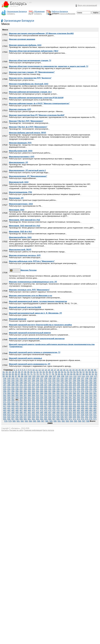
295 (70, 393)
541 (42, 417)
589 (51, 421)
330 (25, 398)
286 (33, 393)
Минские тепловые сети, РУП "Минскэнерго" (29, 290)
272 (70, 391)
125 (33, 378)
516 (33, 415)
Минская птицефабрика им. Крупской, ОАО (29, 84)
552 (87, 417)
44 (44, 372)
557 (13, 419)
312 (46, 395)
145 (21, 381)
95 (10, 376)
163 (95, 381)
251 (78, 389)
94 (7, 376)
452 (54, 408)
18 (58, 370)
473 (46, 410)
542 (46, 417)
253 (87, 389)
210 (5, 387)
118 (5, 378)
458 (78, 408)
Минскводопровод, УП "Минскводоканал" (28, 176)
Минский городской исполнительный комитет (30, 333)
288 (42, 393)
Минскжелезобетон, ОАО (20, 237)
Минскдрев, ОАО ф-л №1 (20, 231)
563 (38, 419)
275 (83, 391)
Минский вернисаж (18, 319)
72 (34, 374)
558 (17, 419)
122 (21, 378)
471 (38, 410)
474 (50, 410)
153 (54, 381)
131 (58, 378)
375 (21, 402)
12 (40, 370)
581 (18, 421)
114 (83, 376)
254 (91, 389)
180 (70, 383)
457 (74, 408)
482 (83, 410)
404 (46, 404)
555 (5, 419)
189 (13, 385)
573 (78, 419)
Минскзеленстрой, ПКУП (20, 250)
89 (87, 374)
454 (62, 408)
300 (91, 393)
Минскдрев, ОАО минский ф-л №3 (25, 226)
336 (50, 398)
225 (66, 387)
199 (54, 385)
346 (91, 398)
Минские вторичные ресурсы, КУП (25, 255)
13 (43, 370)
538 (29, 417)
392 (91, 402)
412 (78, 404)
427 (46, 406)
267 (50, 391)
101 (30, 376)
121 (17, 378)
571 (70, 419)
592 (63, 421)
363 (66, 400)
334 (42, 398)
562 (33, 419)
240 (33, 389)
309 (33, 395)
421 (21, 406)
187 (5, 385)
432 (66, 406)
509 (5, 415)
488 (13, 413)
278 (95, 391)
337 (54, 398)
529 (87, 415)
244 (50, 389)
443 (17, 408)
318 (70, 395)
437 (87, 406)
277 (91, 391)
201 (62, 385)
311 (42, 395)
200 (58, 385)
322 (87, 395)
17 (55, 370)
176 (54, 383)
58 (87, 372)
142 (9, 381)
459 (83, 408)
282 (17, 393)
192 (25, 385)
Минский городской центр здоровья (25, 358)
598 (88, 421)
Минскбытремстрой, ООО (21, 151)
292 (58, 393)
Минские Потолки (23, 270)
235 (13, 389)
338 (58, 398)
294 (66, 393)
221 (50, 387)
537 (25, 417)
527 (78, 415)
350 (13, 400)
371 (5, 402)
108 (58, 376)
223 (58, 387)
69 (25, 374)
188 (9, 385)
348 (5, 400)
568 (58, 419)
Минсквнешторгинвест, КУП (22, 157)
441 (9, 408)
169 (25, 383)
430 (58, 406)
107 (54, 376)
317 (66, 395)
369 (91, 400)
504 (78, 413)
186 (95, 383)
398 (21, 404)
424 (33, 406)
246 (58, 389)
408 (62, 404)
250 (74, 389)
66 (16, 374)
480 (74, 410)
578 (6, 421)
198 (50, 385)
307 (25, 395)
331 (29, 398)
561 (29, 419)
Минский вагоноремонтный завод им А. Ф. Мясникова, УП (35, 313)
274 (78, 391)
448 (38, 408)
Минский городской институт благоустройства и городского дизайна (40, 325)
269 (58, 391)
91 (93, 374)
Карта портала (48, 430)
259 (17, 391)
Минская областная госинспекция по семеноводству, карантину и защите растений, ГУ (49, 66)
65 (13, 374)
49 (59, 372)
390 (83, 402)
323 (91, 395)
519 (46, 415)
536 (21, 417)
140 (95, 378)
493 (33, 413)
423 (29, 406)
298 (83, 393)
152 (50, 381)
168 (21, 383)
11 (37, 370)
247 (62, 389)
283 (21, 393)
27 (86, 370)
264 (38, 391)
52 (68, 372)
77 (50, 374)
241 (38, 389)
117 (95, 376)
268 (54, 391)
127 (42, 378)
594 (71, 421)
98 (19, 376)
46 (50, 372)
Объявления (39, 11)
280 (9, 393)
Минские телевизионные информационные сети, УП (33, 282)
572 (74, 419)
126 (38, 378)
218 (38, 387)
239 (29, 389)
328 (17, 398)
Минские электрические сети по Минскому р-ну (31, 296)
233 (5, 389)
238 (25, 389)
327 (13, 398)
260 (21, 391)
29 (92, 370)
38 (25, 372)
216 (29, 387)
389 (78, 402)
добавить (11, 14)
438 (91, 406)
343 (78, 398)
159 (78, 381)
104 (42, 376)
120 (13, 378)
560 (25, 419)
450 (46, 408)
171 (33, 383)
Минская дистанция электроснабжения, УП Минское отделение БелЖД (41, 33)
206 (83, 385)
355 (33, 400)
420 (17, 406)
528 (83, 415)
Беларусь (16, 428)
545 (58, 417)
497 (50, 413)
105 (46, 376)
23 (73, 370)
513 (21, 415)
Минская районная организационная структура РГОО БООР (36, 98)
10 (33, 370)
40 (31, 372)
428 (50, 406)
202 (66, 385)
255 (95, 389)
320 (78, 395)
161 (87, 381)
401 (33, 404)
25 (79, 370)
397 (17, 404)
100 (26, 376)
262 (29, 391)
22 (70, 370)
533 (9, 417)
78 (53, 374)
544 (54, 417)
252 (83, 389)
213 (17, 387)
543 (50, 417)
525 (70, 415)
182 (78, 383)
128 (46, 378)
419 (13, 406)
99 (22, 376)
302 (5, 395)
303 (9, 395)
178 (62, 383)
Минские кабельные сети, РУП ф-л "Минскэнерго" (32, 261)
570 (66, 419)
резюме (72, 14)
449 (42, 408)
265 (42, 391)
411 (74, 404)
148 (33, 381)
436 (83, 406)
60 (93, 372)
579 (10, 421)
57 (84, 372)
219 (42, 387)
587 (43, 421)
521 (54, 415)
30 (95, 370)
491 (25, 413)
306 (21, 395)
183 (83, 383)
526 (74, 415)
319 (74, 395)
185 (91, 383)
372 (9, 402)
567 (54, 419)
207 (87, 385)
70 (28, 374)
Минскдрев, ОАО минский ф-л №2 (25, 220)
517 (38, 415)
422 (25, 406)
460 (87, 408)
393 (95, 402)
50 (62, 372)
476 (58, 410)
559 (21, 419)
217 (33, 387)
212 (13, 387)
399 (25, 404)
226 (70, 387)
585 (35, 421)
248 (66, 389)
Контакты (5, 430)
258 (13, 391)
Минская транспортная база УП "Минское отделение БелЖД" (37, 115)
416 (95, 404)
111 (71, 376)
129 (50, 378)
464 (9, 410)
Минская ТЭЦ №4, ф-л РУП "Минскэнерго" (28, 127)
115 (87, 376)
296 (74, 393)
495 (42, 413)
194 (33, 385)
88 (84, 374)
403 (42, 404)
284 (25, 393)
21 (67, 370)
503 (74, 413)
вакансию (64, 14)
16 (52, 370)
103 (38, 376)
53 (71, 372)
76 (47, 374)
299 (87, 393)
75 (44, 374)
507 (91, 413)
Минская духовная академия (22, 39)
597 (84, 421)
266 (46, 391)
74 (41, 374)
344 (83, 398)
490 (21, 413)
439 (95, 406)
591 (59, 421)
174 (46, 383)
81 (62, 374)
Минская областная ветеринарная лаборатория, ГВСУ (34, 51)
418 (9, 406)
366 (78, 400)
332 (33, 398)
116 (91, 376)
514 (25, 415)
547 (66, 417)
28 (89, 370)
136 (78, 378)
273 (74, 391)
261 (25, 391)
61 (96, 372)
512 (17, 415)
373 (13, 402)
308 (29, 395)
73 (37, 374)
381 (46, 402)
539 (33, 417)
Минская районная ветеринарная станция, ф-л (30, 92)
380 (42, 402)
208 (91, 385)
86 (77, 374)
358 (46, 400)
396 (13, 404)
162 (91, 381)
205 (78, 385)
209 (95, 385)
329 (21, 398)
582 (22, 421)
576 (91, 419)
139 (91, 378)
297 (78, 393)
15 (49, 370)
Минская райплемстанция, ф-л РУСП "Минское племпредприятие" (39, 103)
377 (29, 402)
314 (54, 395)
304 (13, 395)
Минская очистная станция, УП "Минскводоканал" (32, 72)
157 (70, 381)
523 (62, 415)
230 (87, 387)
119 (9, 378)
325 (5, 398)
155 (62, 381)
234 (9, 389)
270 (62, 391)
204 (74, 385)
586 (39, 421)
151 (46, 381)
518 (42, 415)
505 (83, 413)
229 (83, 387)
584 (30, 421)
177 (58, 383)
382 (50, 402)
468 (25, 410)
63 (7, 374)
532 (5, 417)
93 (4, 376)
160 (83, 381)
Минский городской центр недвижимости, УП (30, 364)
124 (29, 378)
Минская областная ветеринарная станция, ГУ (30, 60)
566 (50, 419)
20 (64, 370)
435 (78, 406)
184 (87, 383)
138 (87, 378)
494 (38, 413)
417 (5, 406)
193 (29, 385)
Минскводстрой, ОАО (19, 182)
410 (70, 404)
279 (5, 393)
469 (29, 410)
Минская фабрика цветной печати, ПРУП (27, 133)
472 (42, 410)
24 (76, 370)
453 (58, 408)
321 (83, 395)
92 (96, 374)
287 (38, 393)
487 (9, 413)
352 (21, 400)
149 (38, 381)
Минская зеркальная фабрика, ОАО (25, 45)
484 (91, 410)
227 (74, 387)
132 (62, 378)
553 (91, 417)
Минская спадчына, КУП (20, 109)
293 (62, 393)
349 (9, 400)
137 (83, 378)
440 (5, 408)
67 (19, 374)
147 (29, 381)
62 (4, 374)
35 (16, 372)
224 (62, 387)
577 (95, 419)
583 (26, 421)
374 (17, 402)
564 (42, 419)
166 (13, 383)
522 (58, 415)
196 (42, 385)
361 (58, 400)
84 (71, 374)
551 (83, 417)
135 (74, 378)
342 (74, 398)
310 (38, 395)
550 (78, 417)
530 (91, 415)
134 (70, 378)
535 (17, 417)
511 (13, 415)
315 (58, 395)
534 (13, 417)
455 (66, 408)
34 (13, 372)
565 (46, 419)
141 (5, 381)
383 (54, 402)
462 (95, 408)
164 (5, 383)
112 (75, 376)
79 (56, 374)
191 (21, 385)
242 (42, 389)
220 (46, 387)
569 (62, 419)
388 (74, 402)
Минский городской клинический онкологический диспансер (37, 339)
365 (74, 400)
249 (70, 389)
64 (10, 374)
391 (87, 402)
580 (14, 421)
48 (56, 372)
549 (74, 417)
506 (87, 413)
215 (25, 387)
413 (83, 404)
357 (42, 400)
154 (58, 381)
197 (46, 385)
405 (50, 404)
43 (41, 372)
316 (62, 395)
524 (66, 415)
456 (70, 408)
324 (95, 395)
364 (70, 400)
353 (25, 400)
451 (50, 408)
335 (46, 398)
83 (68, 374)
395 (9, 404)
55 (77, 372)
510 (9, 415)
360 (54, 400)
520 (50, 415)
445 (25, 408)
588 (47, 421)
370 (95, 400)
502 (70, 413)
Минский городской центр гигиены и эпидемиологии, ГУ (35, 352)
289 (46, 393)
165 (9, 383)
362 (62, 400)
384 (58, 402)
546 (62, 417)
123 (25, 378)
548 (70, 417)
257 (9, 391)
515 (29, 415)
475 (54, 410)
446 (29, 408)
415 (91, 404)
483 (87, 410)
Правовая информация (33, 430)
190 (17, 385)
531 (95, 415)
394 (5, 404)
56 (80, 372)
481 (78, 410)
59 (90, 372)
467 (21, 410)
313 (50, 395)
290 (50, 393)
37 (22, 372)
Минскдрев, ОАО (17, 210)
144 (17, 381)
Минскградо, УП (16, 198)
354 (29, 400)
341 (70, 398)
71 (31, 374)
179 (66, 383)
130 (54, 378)
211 (9, 387)
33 (10, 372)
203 (70, 385)
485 (95, 410)
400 (29, 404)
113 (79, 376)
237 (21, 389)
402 (38, 404)
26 (83, 370)
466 (17, 410)
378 (33, 402)
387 (70, 402)
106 (50, 376)
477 (62, 410)
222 (54, 387)
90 (90, 374)
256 (5, 391)
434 (74, 406)
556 (9, 419)
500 (62, 413)
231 (91, 387)
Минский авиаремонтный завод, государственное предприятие (38, 301)
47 (53, 372)
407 (58, 404)
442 (13, 408)
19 (61, 370)
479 (70, 410)
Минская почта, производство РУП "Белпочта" (30, 78)
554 (95, 417)
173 (42, 383)
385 (62, 402)
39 (28, 372)
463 (5, 410)
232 (95, 387)
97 (16, 376)
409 (66, 404)
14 (46, 370)
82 (65, 374)
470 (33, 410)
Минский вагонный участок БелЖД (25, 307)
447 (33, 408)
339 (62, 398)
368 (87, 400)
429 (54, 406)
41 (34, 372)
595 (75, 421)
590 (55, 421)
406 (54, 404)
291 (54, 393)
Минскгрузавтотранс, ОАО (21, 204)
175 (50, 383)
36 (19, 372)
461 (91, 408)
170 (29, 383)
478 (66, 410)
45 (47, 372)
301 (95, 393)
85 (74, 374)
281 (13, 393)
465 (13, 410)
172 (38, 383)
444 (21, 408)
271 (66, 391)
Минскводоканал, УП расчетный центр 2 (27, 170)
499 (58, 413)
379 (38, 402)
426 (42, 406)
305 (17, 395)
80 (59, 374)
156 (66, 381)
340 (66, 398)
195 (38, 385)
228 (78, 387)
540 (38, 417)
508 (95, 413)
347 (95, 398)
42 (37, 372)
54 (74, 372)
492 (29, 413)
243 (46, 389)
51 (65, 372)
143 (13, 381)
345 (87, 398)
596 (80, 421)
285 (29, 393)
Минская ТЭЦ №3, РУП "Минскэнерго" (26, 121)
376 (25, 402)
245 (54, 389)
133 (66, 378)
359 (50, 400)
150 (42, 381)
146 (25, 381)
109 (63, 376)
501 (66, 413)
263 (33, 391)
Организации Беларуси (19, 21)
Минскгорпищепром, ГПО (20, 192)
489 (17, 413)
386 (66, 402)
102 (34, 376)
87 (80, 374)
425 (38, 406)
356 (38, 400)
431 (62, 406)
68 (22, 374)
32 (7, 372)
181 (74, 383)
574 (83, 419)
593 (67, 421)
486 (5, 413)
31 (4, 372)
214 (21, 387)
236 (17, 389)
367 (83, 400)
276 (87, 391)
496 (46, 413)
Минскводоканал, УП (18, 162)
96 (13, 376)
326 (9, 398)
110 (67, 376)
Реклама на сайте (16, 430)
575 (87, 419)
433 (70, 406)
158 (74, 381)
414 (87, 404)
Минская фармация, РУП (20, 143)
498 (54, 413)
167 (17, 383)
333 (38, 398)
